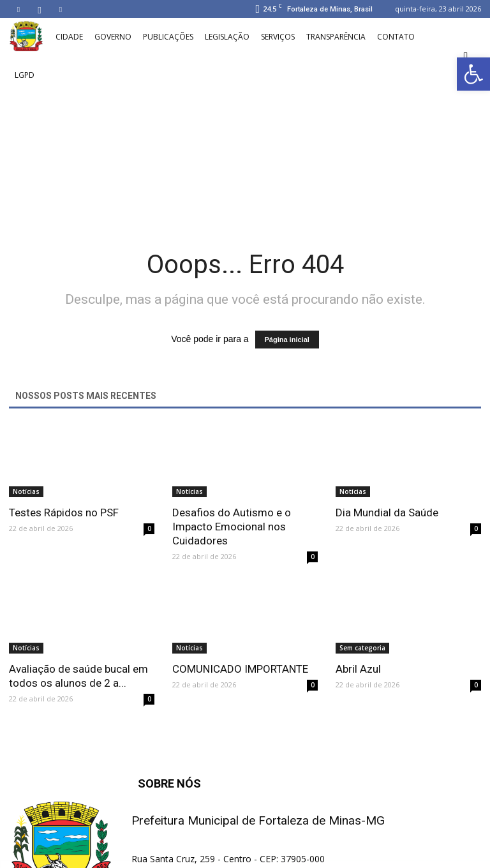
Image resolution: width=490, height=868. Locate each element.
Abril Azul (358, 669)
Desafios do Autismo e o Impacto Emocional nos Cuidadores (232, 527)
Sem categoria (362, 648)
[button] (466, 56)
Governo (113, 37)
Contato (396, 37)
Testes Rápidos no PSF (64, 513)
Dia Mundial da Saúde (387, 513)
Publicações (168, 37)
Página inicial (287, 340)
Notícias (26, 491)
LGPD (25, 75)
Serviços (278, 37)
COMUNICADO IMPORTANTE (240, 669)
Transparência (336, 37)
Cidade (69, 37)
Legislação (227, 37)
